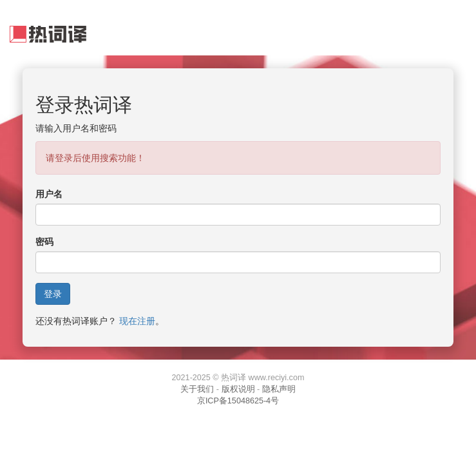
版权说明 (238, 389)
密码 (44, 242)
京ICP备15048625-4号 (238, 401)
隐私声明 (279, 389)
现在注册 (137, 321)
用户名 (49, 194)
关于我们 (197, 389)
